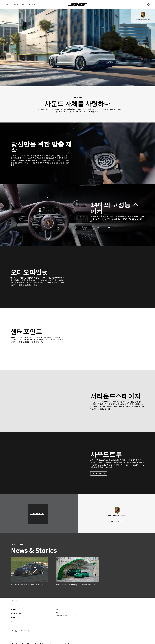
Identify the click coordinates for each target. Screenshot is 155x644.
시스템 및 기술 (19, 5)
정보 (58, 609)
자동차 (8, 5)
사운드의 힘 (31, 5)
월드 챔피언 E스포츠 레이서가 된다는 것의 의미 (27, 585)
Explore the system (102, 227)
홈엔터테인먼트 (62, 615)
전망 (12, 621)
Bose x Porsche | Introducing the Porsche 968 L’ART (76, 585)
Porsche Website (117, 521)
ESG (58, 612)
